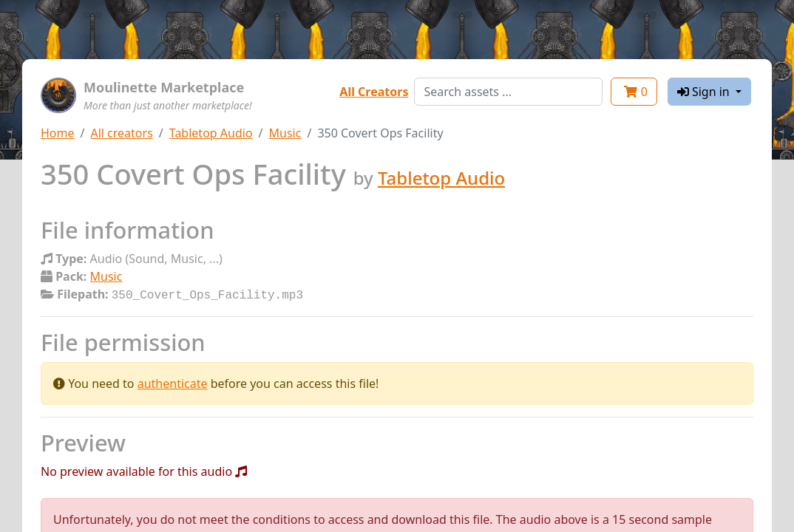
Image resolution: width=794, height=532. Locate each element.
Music (285, 133)
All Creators (374, 92)
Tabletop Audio (211, 133)
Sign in (705, 92)
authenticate (173, 382)
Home (58, 133)
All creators (121, 133)
